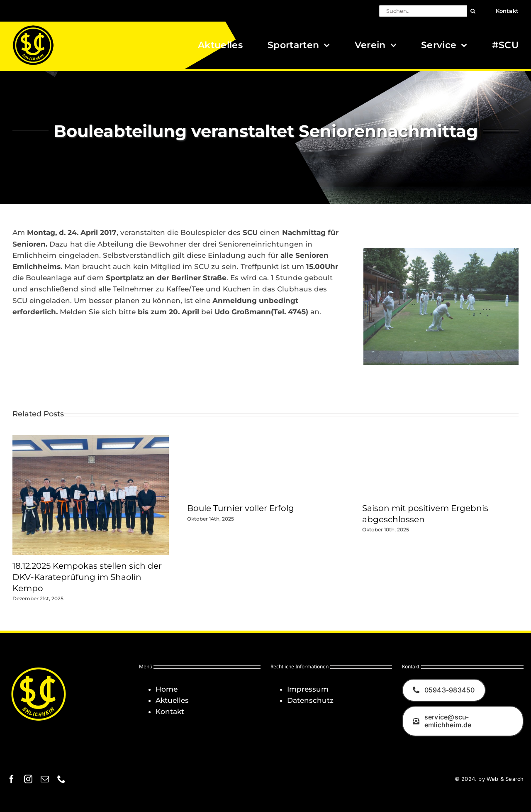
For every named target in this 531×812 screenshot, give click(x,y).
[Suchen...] (423, 11)
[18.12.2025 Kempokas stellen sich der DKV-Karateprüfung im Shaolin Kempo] (91, 439)
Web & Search (505, 779)
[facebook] (12, 779)
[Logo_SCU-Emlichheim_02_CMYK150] (33, 28)
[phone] (61, 779)
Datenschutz (310, 700)
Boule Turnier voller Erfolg (241, 508)
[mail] (45, 779)
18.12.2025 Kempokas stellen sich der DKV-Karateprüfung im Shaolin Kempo (87, 577)
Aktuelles (172, 700)
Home (167, 689)
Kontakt (170, 712)
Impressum (308, 689)
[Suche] (473, 11)
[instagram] (28, 779)
